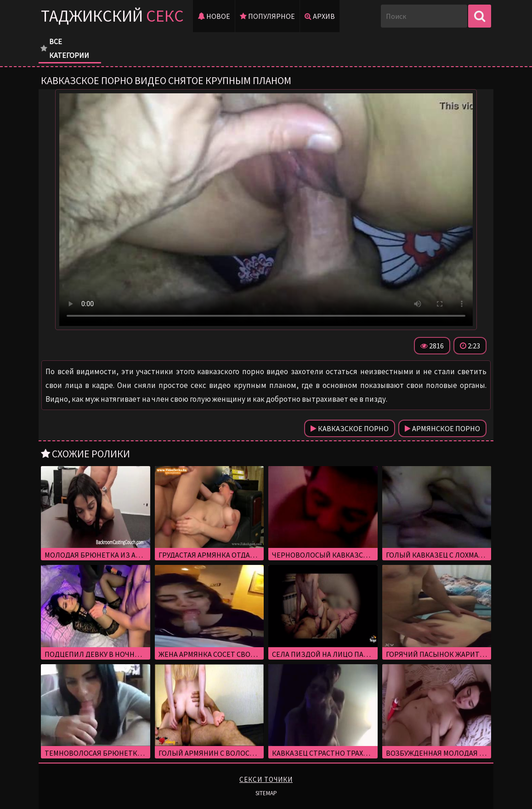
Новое (214, 16)
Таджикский (112, 16)
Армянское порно (442, 428)
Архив (320, 16)
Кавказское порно (350, 428)
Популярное (267, 16)
